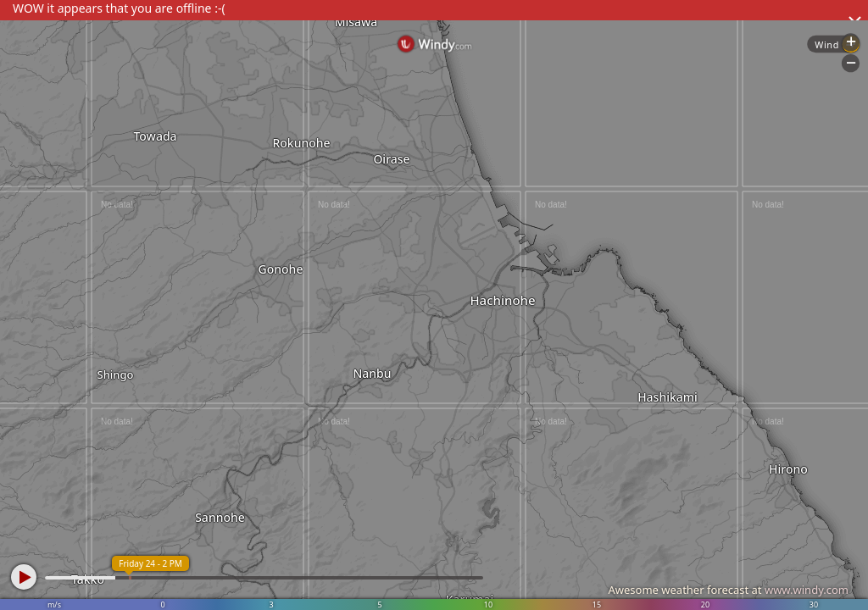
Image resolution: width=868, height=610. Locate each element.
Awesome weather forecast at (728, 590)
